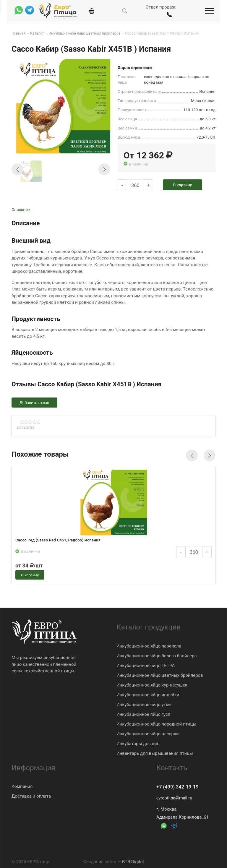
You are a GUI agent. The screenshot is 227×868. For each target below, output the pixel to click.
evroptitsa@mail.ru (175, 798)
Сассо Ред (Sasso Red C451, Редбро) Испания (59, 541)
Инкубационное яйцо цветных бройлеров (160, 675)
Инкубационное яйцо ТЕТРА (146, 665)
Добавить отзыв (35, 402)
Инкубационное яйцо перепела (149, 645)
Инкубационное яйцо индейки (148, 694)
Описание (21, 209)
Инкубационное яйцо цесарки (148, 733)
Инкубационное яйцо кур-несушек (152, 684)
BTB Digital (133, 862)
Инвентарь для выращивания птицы (155, 753)
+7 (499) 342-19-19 (179, 787)
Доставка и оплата (31, 796)
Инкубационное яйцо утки (144, 704)
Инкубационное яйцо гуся (143, 714)
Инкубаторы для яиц (138, 743)
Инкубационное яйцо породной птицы (156, 723)
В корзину (185, 184)
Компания (22, 786)
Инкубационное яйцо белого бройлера (157, 655)
